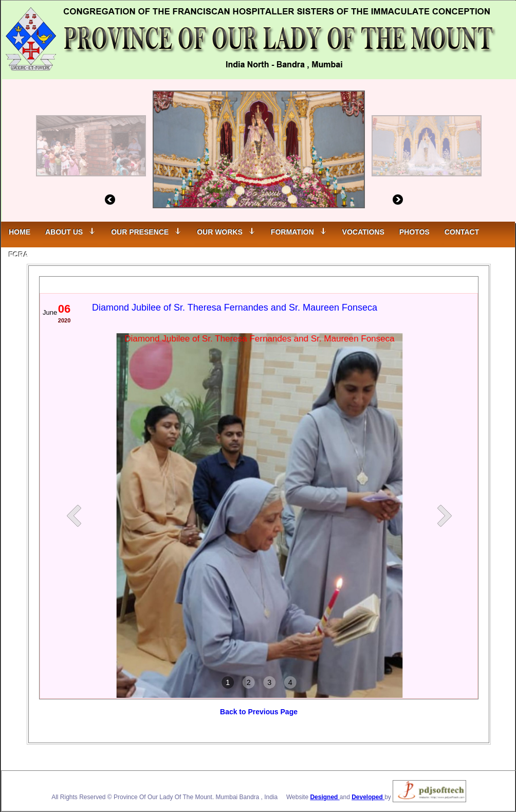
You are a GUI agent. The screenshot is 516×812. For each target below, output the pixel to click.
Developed (368, 797)
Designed (325, 797)
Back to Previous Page (259, 712)
